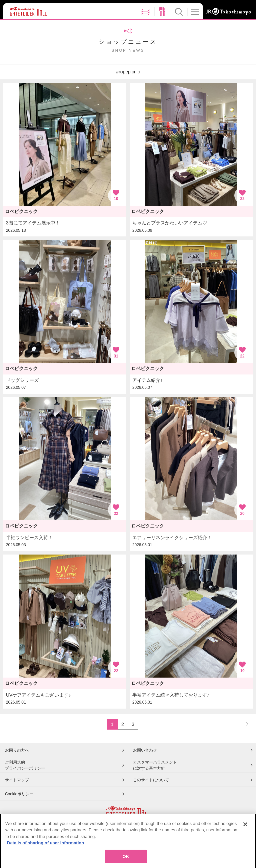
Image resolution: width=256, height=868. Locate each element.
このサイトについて (151, 780)
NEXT (244, 724)
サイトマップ (17, 780)
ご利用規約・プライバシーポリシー (25, 765)
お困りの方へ (17, 750)
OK (126, 859)
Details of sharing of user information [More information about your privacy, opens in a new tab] (45, 846)
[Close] (245, 827)
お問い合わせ (145, 750)
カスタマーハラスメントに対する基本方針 (155, 765)
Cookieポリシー (19, 794)
